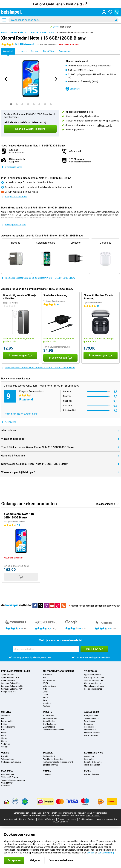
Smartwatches (90, 730)
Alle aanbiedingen (92, 774)
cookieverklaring (106, 853)
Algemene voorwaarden (107, 819)
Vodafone (47, 703)
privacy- (91, 853)
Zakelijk (48, 753)
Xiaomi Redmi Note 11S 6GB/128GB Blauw (75, 32)
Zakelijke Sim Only (50, 765)
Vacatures (6, 786)
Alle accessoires (91, 735)
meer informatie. (93, 815)
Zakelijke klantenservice (53, 759)
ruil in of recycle (104, 125)
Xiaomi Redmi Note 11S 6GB (41, 32)
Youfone (46, 706)
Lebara (46, 692)
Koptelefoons (90, 727)
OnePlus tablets (49, 724)
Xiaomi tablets (49, 721)
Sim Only (6, 712)
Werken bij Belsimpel (47, 819)
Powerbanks (89, 721)
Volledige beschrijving (14, 225)
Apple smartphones (92, 675)
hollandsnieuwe (49, 686)
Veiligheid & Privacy (10, 777)
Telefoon (13, 32)
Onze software (7, 783)
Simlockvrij (73, 89)
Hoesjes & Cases (91, 716)
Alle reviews (9, 422)
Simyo (45, 700)
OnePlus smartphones (94, 680)
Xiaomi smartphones (93, 683)
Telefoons (90, 671)
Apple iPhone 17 (8, 675)
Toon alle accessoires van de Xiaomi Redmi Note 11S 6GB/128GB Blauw (38, 278)
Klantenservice (94, 753)
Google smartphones (93, 689)
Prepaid (5, 756)
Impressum (71, 819)
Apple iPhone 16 (8, 680)
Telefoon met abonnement (59, 671)
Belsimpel (7, 771)
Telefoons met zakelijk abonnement (58, 762)
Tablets (47, 712)
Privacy (61, 819)
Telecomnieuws (8, 759)
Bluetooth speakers (92, 733)
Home (4, 32)
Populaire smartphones (16, 671)
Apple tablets (48, 716)
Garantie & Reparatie (93, 762)
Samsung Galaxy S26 (10, 683)
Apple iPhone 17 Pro (10, 678)
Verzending (89, 756)
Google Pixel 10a (8, 692)
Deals (88, 771)
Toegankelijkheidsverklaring (13, 780)
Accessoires (91, 712)
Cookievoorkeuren (86, 819)
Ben (44, 678)
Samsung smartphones (94, 678)
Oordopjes (88, 724)
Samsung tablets (50, 718)
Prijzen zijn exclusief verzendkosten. (92, 813)
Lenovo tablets (49, 727)
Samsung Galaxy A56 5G (12, 686)
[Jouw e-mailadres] (46, 649)
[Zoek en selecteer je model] (63, 20)
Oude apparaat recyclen (11, 762)
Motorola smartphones (94, 686)
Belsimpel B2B (49, 756)
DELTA (45, 683)
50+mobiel (47, 675)
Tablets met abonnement (53, 730)
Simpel (46, 697)
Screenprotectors (91, 718)
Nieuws (22, 819)
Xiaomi (23, 32)
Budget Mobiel (49, 680)
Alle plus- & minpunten (14, 197)
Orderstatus (89, 759)
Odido (45, 695)
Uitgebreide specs (12, 167)
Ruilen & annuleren (92, 765)
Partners (32, 819)
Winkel (47, 771)
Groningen (47, 774)
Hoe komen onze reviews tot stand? (21, 414)
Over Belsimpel (7, 774)
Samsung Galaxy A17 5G (12, 689)
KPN (45, 689)
